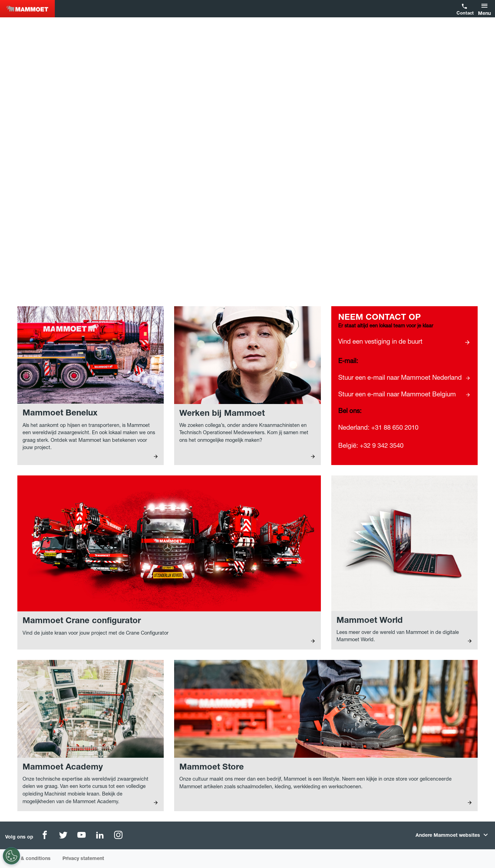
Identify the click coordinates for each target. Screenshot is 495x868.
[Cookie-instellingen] (9, 856)
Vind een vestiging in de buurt (380, 342)
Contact (464, 14)
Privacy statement (83, 859)
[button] (485, 9)
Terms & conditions (28, 859)
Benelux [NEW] (27, 9)
